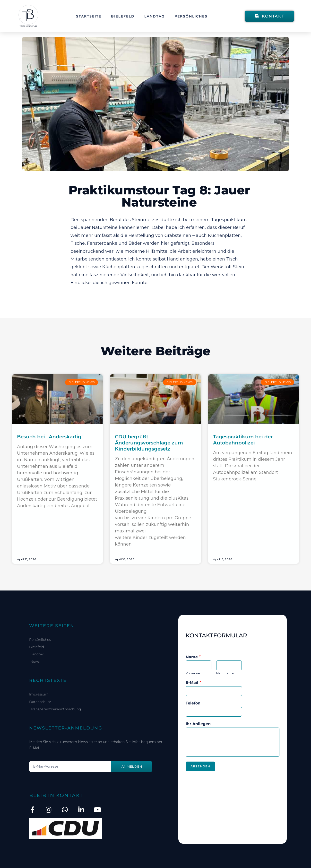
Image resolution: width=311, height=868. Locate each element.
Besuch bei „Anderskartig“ (50, 437)
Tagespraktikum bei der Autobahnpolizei (243, 440)
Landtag (155, 16)
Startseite (89, 16)
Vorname (193, 673)
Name (193, 657)
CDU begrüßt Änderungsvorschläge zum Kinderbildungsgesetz (149, 443)
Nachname (225, 673)
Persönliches (191, 16)
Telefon (193, 703)
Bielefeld (123, 16)
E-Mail (193, 682)
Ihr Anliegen (198, 724)
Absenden (200, 766)
